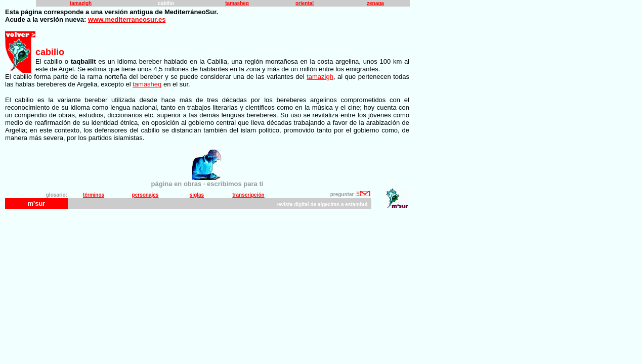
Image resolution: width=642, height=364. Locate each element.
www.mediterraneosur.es (127, 19)
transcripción (248, 195)
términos (94, 195)
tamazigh (81, 3)
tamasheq (237, 3)
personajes (145, 195)
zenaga (375, 3)
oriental (305, 3)
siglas (197, 195)
